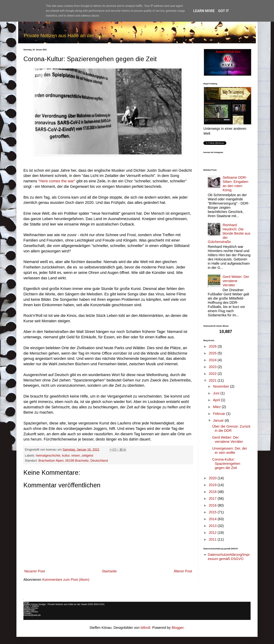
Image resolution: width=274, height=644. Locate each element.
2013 (213, 526)
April (217, 400)
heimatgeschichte (48, 456)
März (217, 407)
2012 (213, 533)
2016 (213, 505)
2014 (213, 519)
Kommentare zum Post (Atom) (66, 580)
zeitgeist (87, 456)
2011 (213, 539)
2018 (213, 492)
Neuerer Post (35, 571)
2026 (213, 346)
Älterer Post (183, 571)
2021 (213, 380)
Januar (219, 420)
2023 (213, 367)
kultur (66, 456)
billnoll (145, 628)
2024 (213, 360)
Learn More (204, 11)
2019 (213, 485)
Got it (224, 11)
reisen (76, 456)
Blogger (178, 628)
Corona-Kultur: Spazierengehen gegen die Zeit (226, 464)
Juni (217, 393)
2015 (213, 512)
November (222, 386)
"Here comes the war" (57, 181)
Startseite (109, 571)
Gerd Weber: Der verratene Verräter (236, 281)
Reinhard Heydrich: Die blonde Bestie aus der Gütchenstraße (229, 233)
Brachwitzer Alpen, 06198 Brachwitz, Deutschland (73, 461)
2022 (213, 374)
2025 (213, 353)
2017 (213, 499)
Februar (220, 414)
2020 (213, 478)
